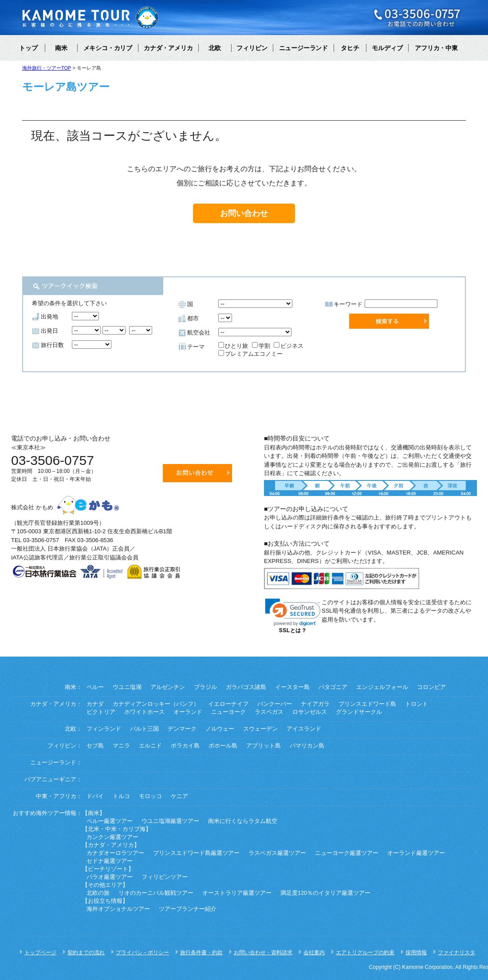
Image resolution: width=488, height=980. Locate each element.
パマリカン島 (307, 746)
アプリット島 (264, 746)
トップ (28, 48)
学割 (261, 346)
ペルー (95, 687)
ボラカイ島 (185, 746)
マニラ (121, 746)
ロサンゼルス (310, 712)
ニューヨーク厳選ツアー (347, 853)
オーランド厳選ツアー (416, 853)
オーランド (188, 712)
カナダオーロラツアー (115, 853)
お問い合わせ (244, 213)
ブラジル (205, 687)
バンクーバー (275, 704)
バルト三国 (144, 729)
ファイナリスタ (457, 952)
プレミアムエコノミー (250, 354)
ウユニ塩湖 (127, 687)
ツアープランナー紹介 (188, 909)
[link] (293, 612)
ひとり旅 (233, 346)
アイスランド (304, 729)
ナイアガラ (315, 704)
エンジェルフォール (382, 687)
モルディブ (387, 48)
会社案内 (314, 952)
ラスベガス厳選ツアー (277, 853)
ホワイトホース (144, 712)
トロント (417, 704)
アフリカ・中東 (436, 48)
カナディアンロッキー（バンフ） (156, 704)
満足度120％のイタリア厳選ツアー (325, 893)
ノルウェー (220, 729)
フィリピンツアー (165, 877)
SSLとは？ (293, 630)
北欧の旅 (98, 893)
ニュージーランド (303, 48)
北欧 (215, 48)
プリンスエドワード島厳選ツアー (196, 853)
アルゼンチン (168, 687)
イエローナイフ (228, 704)
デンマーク (182, 729)
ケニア (179, 796)
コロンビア (431, 687)
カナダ (95, 704)
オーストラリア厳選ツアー (237, 893)
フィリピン (252, 48)
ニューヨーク (228, 712)
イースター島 (292, 687)
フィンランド (104, 729)
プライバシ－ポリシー (142, 952)
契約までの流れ (86, 952)
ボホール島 (223, 746)
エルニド (150, 746)
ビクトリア (101, 712)
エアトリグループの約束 (365, 952)
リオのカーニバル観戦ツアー (156, 893)
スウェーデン (260, 729)
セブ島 (95, 746)
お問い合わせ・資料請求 (263, 952)
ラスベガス (269, 712)
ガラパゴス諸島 (246, 687)
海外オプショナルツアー (118, 909)
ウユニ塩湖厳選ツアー (170, 821)
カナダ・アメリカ (168, 48)
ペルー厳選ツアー (110, 821)
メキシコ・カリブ (108, 48)
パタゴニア (333, 687)
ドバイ (95, 796)
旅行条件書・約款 (201, 952)
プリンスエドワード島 (367, 704)
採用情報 (416, 952)
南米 (61, 48)
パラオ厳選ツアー (110, 877)
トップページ (40, 952)
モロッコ (150, 796)
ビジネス (289, 346)
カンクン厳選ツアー (112, 837)
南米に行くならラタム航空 (243, 821)
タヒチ (350, 48)
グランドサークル (359, 712)
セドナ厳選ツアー (110, 861)
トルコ (121, 796)
